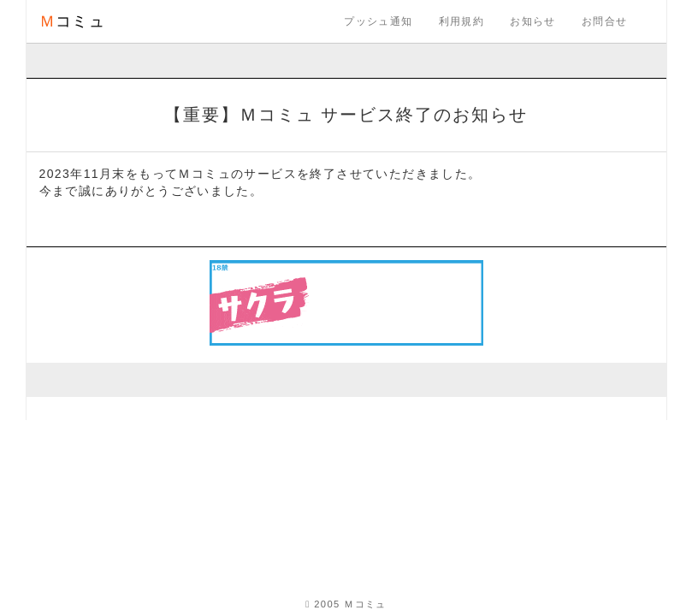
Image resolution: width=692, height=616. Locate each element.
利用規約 (462, 21)
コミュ (73, 21)
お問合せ (605, 21)
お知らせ (533, 21)
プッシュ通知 (378, 21)
